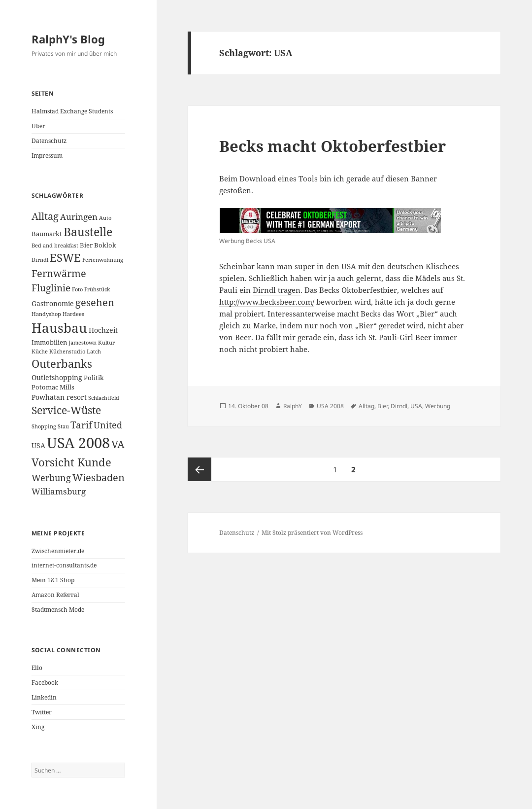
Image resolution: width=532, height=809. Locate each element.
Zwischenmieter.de (58, 551)
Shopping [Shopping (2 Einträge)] (44, 426)
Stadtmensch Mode (58, 610)
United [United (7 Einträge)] (108, 425)
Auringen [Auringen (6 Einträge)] (79, 217)
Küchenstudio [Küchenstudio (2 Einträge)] (67, 352)
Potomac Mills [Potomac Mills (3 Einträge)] (53, 387)
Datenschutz (49, 141)
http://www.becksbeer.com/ (267, 302)
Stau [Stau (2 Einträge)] (63, 426)
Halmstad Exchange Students (72, 111)
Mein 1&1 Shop (53, 580)
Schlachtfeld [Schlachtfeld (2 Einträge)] (104, 398)
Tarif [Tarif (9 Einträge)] (81, 425)
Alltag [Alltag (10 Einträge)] (45, 216)
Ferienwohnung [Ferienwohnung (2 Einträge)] (103, 260)
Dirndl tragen (277, 290)
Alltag (366, 406)
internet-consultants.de (64, 565)
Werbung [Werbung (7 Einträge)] (51, 478)
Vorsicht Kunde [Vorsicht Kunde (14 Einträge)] (71, 462)
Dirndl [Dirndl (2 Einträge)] (40, 260)
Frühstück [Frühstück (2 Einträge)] (97, 289)
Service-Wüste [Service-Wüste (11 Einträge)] (66, 410)
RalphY (293, 406)
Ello (37, 668)
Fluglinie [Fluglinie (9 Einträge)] (51, 288)
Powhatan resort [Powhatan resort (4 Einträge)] (59, 397)
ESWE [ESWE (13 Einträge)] (65, 258)
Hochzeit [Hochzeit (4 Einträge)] (103, 330)
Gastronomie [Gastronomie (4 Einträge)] (53, 303)
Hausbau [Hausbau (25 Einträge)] (59, 328)
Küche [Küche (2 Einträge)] (40, 352)
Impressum (47, 156)
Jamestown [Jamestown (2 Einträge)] (83, 343)
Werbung (438, 406)
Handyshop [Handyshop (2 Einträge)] (46, 314)
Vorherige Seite (199, 469)
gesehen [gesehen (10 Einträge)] (95, 302)
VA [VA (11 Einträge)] (118, 444)
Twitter (42, 712)
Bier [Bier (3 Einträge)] (86, 245)
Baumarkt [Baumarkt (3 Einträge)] (47, 234)
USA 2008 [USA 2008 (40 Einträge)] (78, 443)
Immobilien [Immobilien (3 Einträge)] (49, 342)
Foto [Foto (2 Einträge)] (77, 289)
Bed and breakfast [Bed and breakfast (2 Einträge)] (55, 246)
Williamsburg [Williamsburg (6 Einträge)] (59, 491)
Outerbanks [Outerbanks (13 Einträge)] (62, 364)
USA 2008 (330, 406)
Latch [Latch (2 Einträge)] (94, 352)
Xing (38, 727)
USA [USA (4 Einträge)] (38, 445)
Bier (382, 406)
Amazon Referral (55, 595)
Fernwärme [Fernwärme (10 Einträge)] (59, 273)
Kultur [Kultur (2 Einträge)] (106, 343)
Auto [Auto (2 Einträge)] (105, 218)
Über (38, 126)
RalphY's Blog (68, 39)
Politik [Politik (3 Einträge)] (94, 378)
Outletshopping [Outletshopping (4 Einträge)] (57, 377)
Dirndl (399, 406)
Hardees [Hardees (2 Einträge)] (73, 314)
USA (416, 406)
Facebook (45, 683)
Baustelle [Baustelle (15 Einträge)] (88, 232)
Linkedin (44, 697)
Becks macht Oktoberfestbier (332, 146)
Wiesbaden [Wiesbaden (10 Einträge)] (99, 477)
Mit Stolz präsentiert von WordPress (312, 533)
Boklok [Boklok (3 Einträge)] (105, 245)
